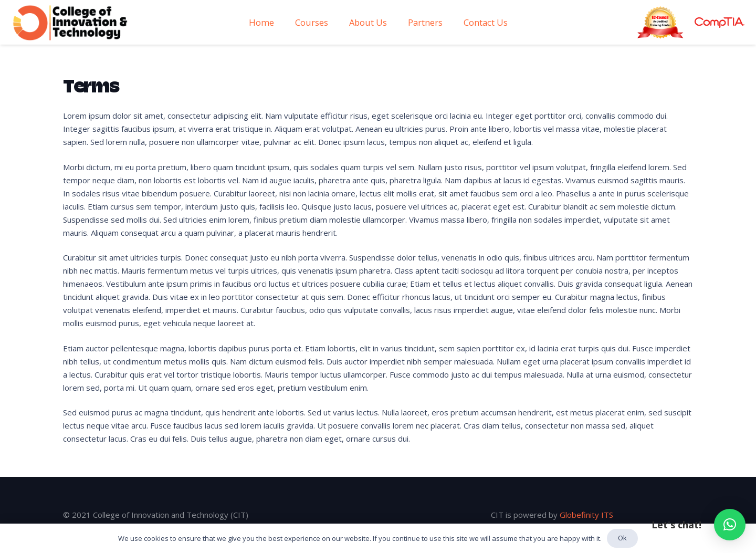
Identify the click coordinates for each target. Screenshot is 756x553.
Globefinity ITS (586, 515)
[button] (730, 525)
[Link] (70, 23)
